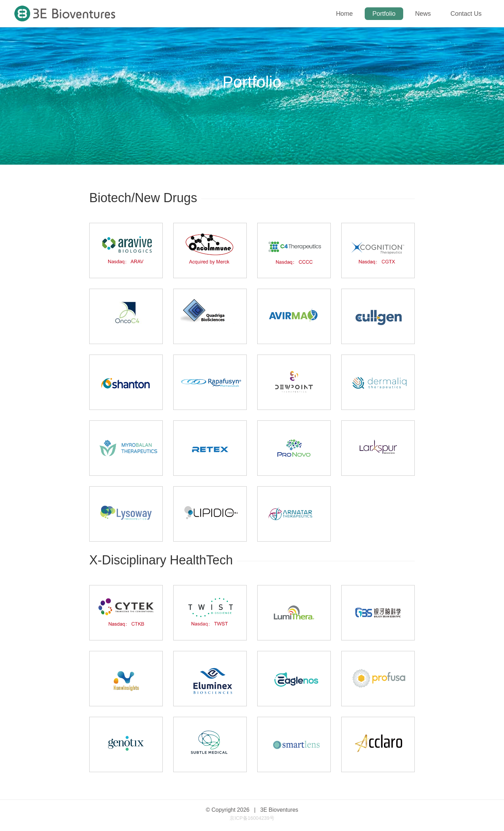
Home (344, 14)
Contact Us (466, 14)
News (423, 14)
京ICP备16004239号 (252, 818)
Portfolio (384, 14)
